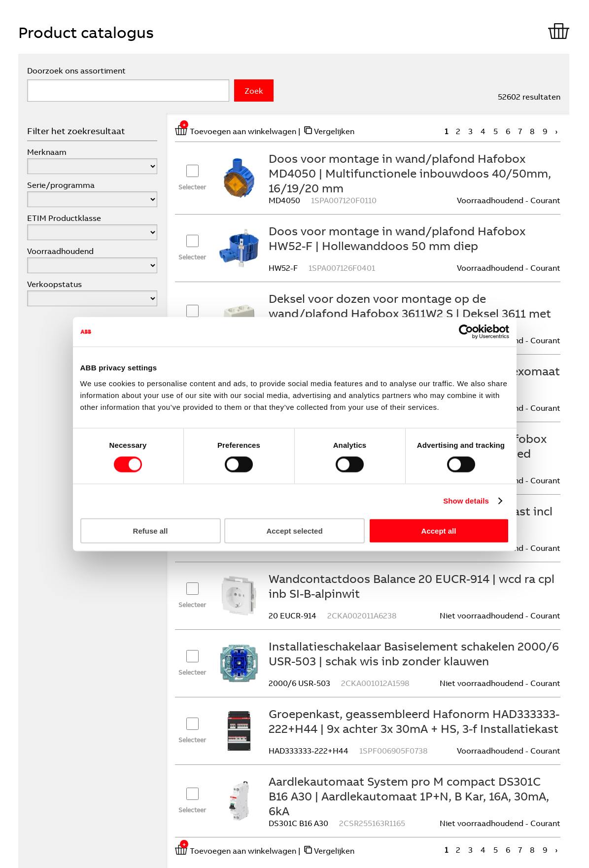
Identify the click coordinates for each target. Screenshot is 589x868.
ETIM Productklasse (64, 218)
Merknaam (47, 152)
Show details (466, 501)
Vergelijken (334, 131)
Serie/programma (61, 185)
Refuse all (151, 530)
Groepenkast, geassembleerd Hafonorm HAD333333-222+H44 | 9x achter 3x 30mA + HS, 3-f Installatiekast (414, 721)
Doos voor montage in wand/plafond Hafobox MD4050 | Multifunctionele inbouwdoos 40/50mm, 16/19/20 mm (410, 173)
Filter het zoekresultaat (76, 131)
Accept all (439, 530)
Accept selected (294, 530)
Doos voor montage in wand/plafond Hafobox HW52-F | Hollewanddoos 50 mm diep (397, 238)
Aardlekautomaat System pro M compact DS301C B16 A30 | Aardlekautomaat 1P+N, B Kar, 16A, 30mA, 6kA (409, 796)
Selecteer (192, 187)
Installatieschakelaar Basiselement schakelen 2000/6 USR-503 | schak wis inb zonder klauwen (414, 653)
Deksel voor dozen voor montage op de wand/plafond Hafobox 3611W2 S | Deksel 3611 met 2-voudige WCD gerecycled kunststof (410, 313)
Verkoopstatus (54, 284)
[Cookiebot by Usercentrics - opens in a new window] (466, 332)
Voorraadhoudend (60, 251)
